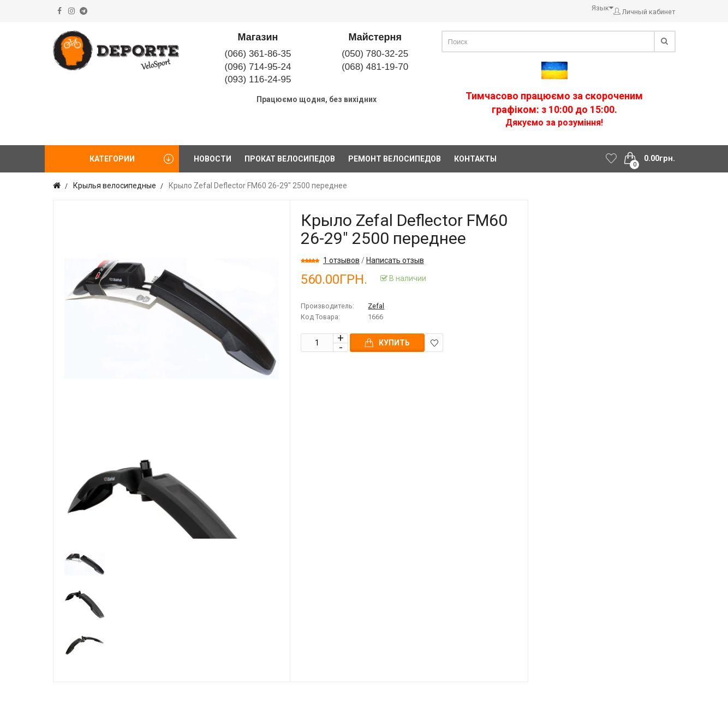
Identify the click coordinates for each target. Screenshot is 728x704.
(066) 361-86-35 (258, 54)
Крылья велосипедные (115, 186)
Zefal (376, 306)
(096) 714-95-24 (258, 67)
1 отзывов (341, 260)
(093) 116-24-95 (258, 79)
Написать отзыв (395, 260)
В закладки (434, 343)
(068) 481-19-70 (375, 67)
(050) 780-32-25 (375, 54)
